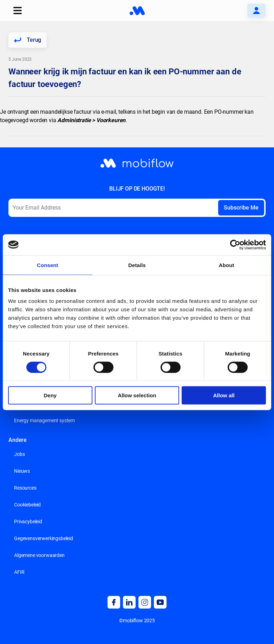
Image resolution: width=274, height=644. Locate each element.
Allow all (224, 395)
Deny (50, 395)
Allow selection (137, 395)
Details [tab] (137, 265)
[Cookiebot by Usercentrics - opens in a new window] (235, 245)
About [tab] (227, 265)
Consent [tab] (48, 265)
